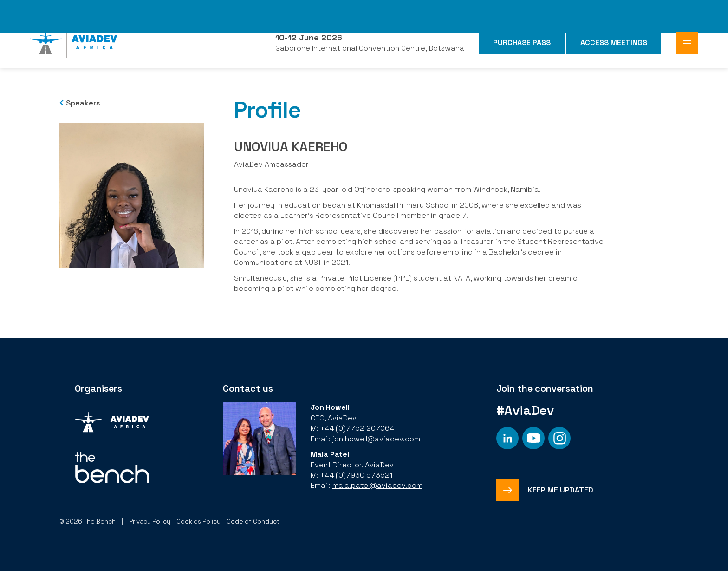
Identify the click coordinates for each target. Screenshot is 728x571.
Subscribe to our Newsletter (217, 9)
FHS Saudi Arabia (502, 9)
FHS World (446, 9)
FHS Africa (558, 9)
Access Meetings (614, 43)
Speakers (83, 103)
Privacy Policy (150, 522)
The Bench (138, 9)
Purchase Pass (522, 43)
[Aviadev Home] (74, 43)
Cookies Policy (198, 522)
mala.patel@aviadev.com (377, 485)
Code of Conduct (253, 522)
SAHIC (703, 9)
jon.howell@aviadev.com (376, 439)
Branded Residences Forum (635, 9)
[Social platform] (507, 438)
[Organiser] (112, 423)
